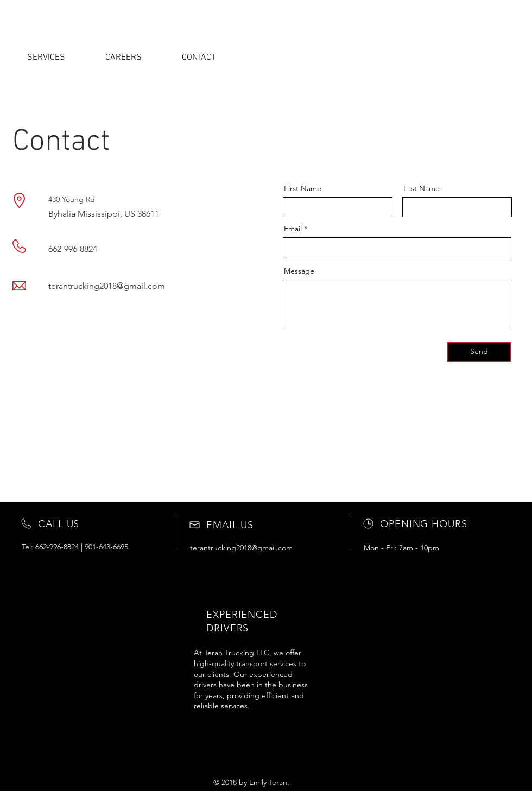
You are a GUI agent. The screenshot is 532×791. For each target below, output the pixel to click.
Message (299, 271)
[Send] (479, 352)
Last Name (422, 188)
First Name (303, 188)
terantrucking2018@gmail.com (107, 286)
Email (293, 229)
